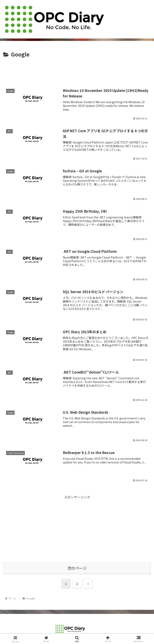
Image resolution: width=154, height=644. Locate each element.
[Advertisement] (77, 71)
